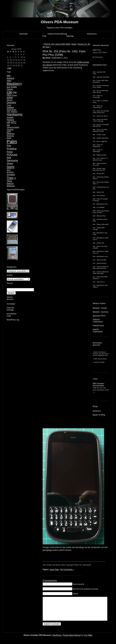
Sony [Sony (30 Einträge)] (11, 167)
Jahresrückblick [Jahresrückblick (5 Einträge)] (13, 127)
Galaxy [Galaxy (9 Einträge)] (10, 107)
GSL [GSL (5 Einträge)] (9, 112)
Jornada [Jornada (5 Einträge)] (10, 129)
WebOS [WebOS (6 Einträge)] (10, 184)
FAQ (44, 36)
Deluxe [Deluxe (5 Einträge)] (10, 100)
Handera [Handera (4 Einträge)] (14, 112)
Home (74, 44)
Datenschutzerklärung (57, 34)
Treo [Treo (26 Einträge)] (10, 178)
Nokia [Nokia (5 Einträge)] (9, 138)
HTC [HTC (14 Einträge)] (14, 122)
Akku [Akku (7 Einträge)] (9, 81)
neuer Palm (54, 570)
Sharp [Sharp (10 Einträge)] (10, 163)
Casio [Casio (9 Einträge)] (14, 87)
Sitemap (70, 36)
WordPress (57, 640)
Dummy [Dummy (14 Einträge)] (11, 102)
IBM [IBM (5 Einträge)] (8, 125)
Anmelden (11, 304)
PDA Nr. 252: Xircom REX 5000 (57, 44)
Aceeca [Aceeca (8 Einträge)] (10, 78)
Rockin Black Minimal (72, 640)
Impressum (92, 34)
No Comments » (67, 570)
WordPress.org (13, 320)
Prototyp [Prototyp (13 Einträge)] (12, 149)
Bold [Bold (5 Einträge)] (9, 87)
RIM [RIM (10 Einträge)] (9, 157)
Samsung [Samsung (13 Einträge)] (12, 160)
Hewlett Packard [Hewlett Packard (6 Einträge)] (10, 118)
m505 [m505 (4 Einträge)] (9, 131)
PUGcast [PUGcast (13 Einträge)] (12, 155)
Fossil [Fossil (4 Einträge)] (9, 105)
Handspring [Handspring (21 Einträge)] (15, 114)
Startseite (23, 34)
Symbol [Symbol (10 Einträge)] (11, 174)
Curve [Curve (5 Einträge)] (14, 95)
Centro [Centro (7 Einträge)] (10, 89)
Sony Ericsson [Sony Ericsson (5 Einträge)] (10, 171)
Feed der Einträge (10, 309)
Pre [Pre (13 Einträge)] (9, 146)
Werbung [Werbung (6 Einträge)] (11, 186)
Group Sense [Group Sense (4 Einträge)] (12, 110)
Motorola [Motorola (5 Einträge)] (10, 136)
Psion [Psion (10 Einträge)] (10, 152)
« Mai (9, 68)
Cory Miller (88, 640)
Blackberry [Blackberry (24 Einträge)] (14, 83)
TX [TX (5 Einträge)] (15, 178)
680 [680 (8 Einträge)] (9, 76)
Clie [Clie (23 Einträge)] (9, 92)
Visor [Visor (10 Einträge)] (9, 181)
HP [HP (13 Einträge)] (9, 122)
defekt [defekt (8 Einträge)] (10, 98)
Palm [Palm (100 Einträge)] (12, 141)
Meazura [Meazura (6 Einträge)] (11, 133)
